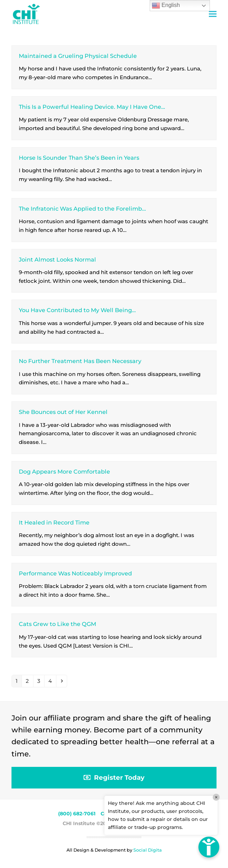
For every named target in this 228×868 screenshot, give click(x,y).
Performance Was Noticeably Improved (75, 573)
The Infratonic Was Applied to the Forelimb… (82, 209)
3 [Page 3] (41, 681)
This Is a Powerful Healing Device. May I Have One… (92, 107)
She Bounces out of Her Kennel (63, 412)
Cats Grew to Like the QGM (57, 624)
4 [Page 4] (52, 681)
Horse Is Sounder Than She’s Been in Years (79, 158)
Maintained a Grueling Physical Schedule (78, 56)
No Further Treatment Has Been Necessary (80, 361)
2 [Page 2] (29, 681)
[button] (213, 14)
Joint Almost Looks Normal (57, 259)
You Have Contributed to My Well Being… (77, 310)
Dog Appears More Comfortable (64, 471)
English (166, 6)
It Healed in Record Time (54, 522)
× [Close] (216, 797)
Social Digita (148, 850)
